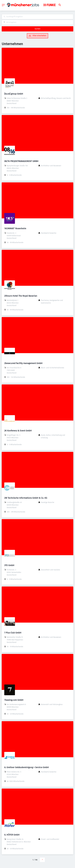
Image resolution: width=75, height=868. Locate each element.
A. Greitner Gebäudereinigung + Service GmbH (27, 767)
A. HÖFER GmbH (12, 835)
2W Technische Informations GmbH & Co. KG (26, 498)
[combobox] (37, 17)
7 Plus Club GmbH (13, 633)
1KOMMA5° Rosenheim (15, 228)
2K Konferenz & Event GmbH (18, 431)
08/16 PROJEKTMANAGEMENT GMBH (21, 161)
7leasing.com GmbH (14, 700)
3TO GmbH (9, 565)
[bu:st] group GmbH (14, 94)
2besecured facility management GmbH (23, 363)
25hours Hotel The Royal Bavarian (21, 296)
